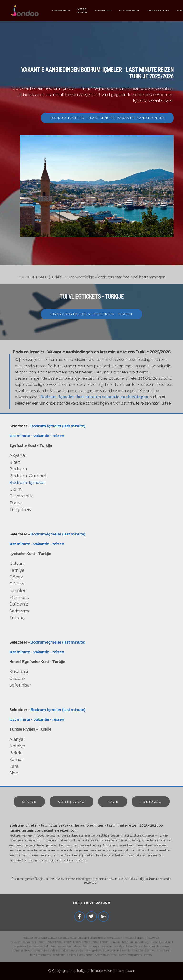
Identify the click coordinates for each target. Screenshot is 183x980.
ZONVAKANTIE (61, 11)
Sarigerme (20, 611)
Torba (15, 503)
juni (163, 942)
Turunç (17, 617)
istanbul (139, 950)
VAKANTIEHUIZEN (158, 11)
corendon (114, 938)
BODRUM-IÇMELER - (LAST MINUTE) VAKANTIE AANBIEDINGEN (107, 118)
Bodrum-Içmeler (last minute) (58, 426)
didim (64, 950)
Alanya (16, 739)
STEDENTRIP (103, 11)
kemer (151, 950)
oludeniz (59, 955)
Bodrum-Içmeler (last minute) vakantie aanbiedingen (94, 397)
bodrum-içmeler (36, 950)
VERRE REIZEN (82, 11)
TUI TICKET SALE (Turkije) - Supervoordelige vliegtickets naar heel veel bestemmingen (92, 277)
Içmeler (17, 590)
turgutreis (135, 955)
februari (128, 942)
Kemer (16, 759)
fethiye (75, 950)
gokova (97, 950)
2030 (105, 942)
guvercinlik (112, 950)
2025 (60, 942)
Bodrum (18, 469)
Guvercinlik (21, 496)
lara (33, 955)
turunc (148, 955)
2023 (42, 942)
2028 (87, 942)
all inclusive (97, 938)
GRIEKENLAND (71, 801)
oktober (51, 946)
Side (14, 773)
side (114, 955)
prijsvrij (141, 938)
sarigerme (86, 955)
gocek (86, 950)
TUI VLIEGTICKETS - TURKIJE (92, 297)
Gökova (17, 584)
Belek (15, 753)
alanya (94, 946)
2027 (78, 942)
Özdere (17, 678)
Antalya (17, 746)
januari (115, 942)
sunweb (154, 938)
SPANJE (29, 801)
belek (130, 946)
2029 (96, 942)
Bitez (15, 462)
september (36, 946)
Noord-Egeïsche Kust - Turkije (37, 662)
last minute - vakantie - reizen (37, 436)
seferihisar (102, 955)
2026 (69, 942)
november (65, 946)
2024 (51, 942)
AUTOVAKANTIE (129, 11)
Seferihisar (20, 685)
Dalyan (16, 563)
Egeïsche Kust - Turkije (31, 446)
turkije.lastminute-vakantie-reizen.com (106, 971)
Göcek (16, 577)
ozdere (72, 955)
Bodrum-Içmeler (27, 482)
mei (156, 942)
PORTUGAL (151, 801)
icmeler (127, 950)
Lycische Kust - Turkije (30, 554)
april (148, 942)
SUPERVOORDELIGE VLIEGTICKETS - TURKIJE (91, 314)
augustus (20, 946)
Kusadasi (19, 671)
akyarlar (107, 946)
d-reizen (129, 938)
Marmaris (19, 597)
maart (139, 942)
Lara (14, 766)
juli (169, 942)
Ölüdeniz (19, 604)
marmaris (44, 955)
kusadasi (163, 950)
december (81, 946)
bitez (139, 946)
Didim (15, 489)
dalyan (54, 950)
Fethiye (17, 570)
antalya (119, 946)
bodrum (150, 946)
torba (123, 955)
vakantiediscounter (23, 942)
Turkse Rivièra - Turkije (30, 729)
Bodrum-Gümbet (28, 476)
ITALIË (113, 801)
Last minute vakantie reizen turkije (64, 938)
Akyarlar (18, 455)
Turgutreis (20, 509)
